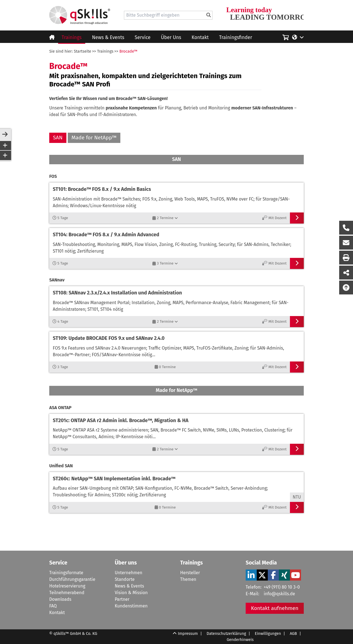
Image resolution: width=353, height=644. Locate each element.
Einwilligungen (268, 634)
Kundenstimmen (131, 606)
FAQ (53, 606)
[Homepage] (80, 15)
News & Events (108, 38)
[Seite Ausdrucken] (346, 258)
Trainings (72, 38)
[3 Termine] (165, 263)
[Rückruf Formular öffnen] (346, 228)
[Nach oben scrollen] (346, 288)
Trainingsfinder (236, 38)
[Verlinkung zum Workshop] (176, 197)
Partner (122, 599)
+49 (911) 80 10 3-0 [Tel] (282, 587)
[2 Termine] (165, 218)
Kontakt (200, 38)
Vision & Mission (131, 593)
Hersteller (190, 573)
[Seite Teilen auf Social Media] (346, 273)
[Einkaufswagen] (286, 37)
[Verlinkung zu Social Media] (251, 575)
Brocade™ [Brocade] (128, 51)
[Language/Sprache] (298, 37)
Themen (188, 579)
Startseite (83, 51)
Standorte (125, 579)
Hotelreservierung (67, 586)
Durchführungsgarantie (72, 579)
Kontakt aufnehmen (275, 608)
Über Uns (171, 38)
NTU (297, 497)
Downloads (60, 599)
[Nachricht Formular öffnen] (346, 243)
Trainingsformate (66, 573)
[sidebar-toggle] (5, 135)
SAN (58, 138)
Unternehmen (129, 573)
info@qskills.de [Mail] (279, 594)
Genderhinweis (240, 640)
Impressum (188, 634)
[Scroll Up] (175, 637)
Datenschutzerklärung (226, 634)
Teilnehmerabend (67, 593)
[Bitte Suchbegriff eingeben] (209, 15)
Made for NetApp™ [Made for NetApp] (94, 138)
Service (143, 38)
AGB (293, 634)
